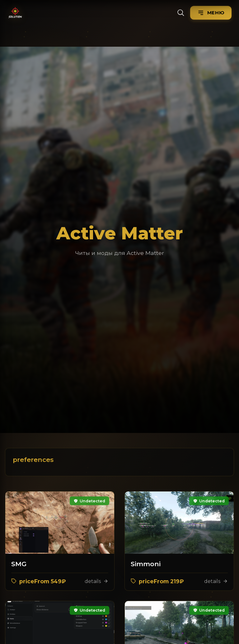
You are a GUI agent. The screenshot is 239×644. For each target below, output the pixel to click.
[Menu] (211, 13)
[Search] (181, 13)
